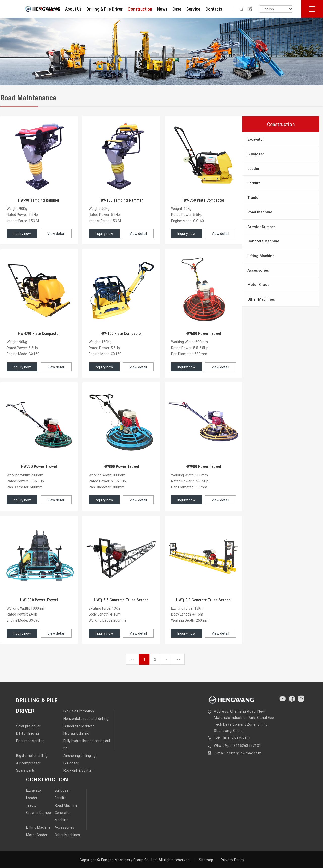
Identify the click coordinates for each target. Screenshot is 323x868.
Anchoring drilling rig (80, 756)
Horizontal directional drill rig (86, 719)
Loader (253, 169)
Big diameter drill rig (32, 756)
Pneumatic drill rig (30, 741)
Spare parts (25, 770)
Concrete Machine (263, 241)
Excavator (256, 139)
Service (193, 9)
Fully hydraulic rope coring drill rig (87, 745)
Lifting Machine (261, 256)
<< (133, 659)
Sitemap (206, 860)
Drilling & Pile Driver (105, 9)
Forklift (254, 183)
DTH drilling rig (27, 733)
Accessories (258, 270)
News (162, 9)
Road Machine (260, 212)
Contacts (214, 9)
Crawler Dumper (261, 227)
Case (177, 9)
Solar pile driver (28, 726)
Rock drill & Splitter (78, 770)
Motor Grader (259, 285)
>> (178, 659)
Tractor (254, 198)
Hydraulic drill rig (76, 733)
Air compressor (28, 763)
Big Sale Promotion (79, 711)
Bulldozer (256, 154)
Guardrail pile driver (79, 726)
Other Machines (261, 299)
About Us (73, 9)
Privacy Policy (232, 860)
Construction (140, 9)
